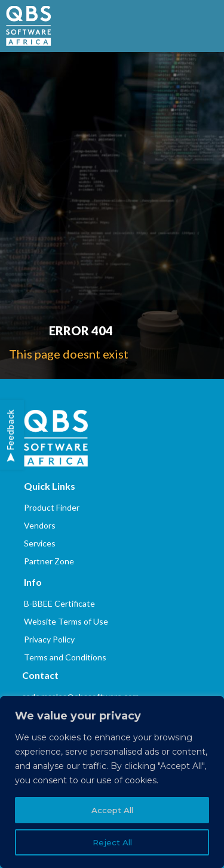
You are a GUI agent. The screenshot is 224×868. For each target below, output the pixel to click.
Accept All (112, 810)
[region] (112, 782)
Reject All (112, 842)
